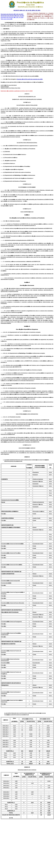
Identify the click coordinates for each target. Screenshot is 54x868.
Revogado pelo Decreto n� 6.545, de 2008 (12, 17)
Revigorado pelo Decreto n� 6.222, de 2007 (12, 16)
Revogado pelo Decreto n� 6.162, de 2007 (12, 14)
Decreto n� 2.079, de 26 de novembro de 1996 (30, 79)
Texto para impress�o (7, 19)
